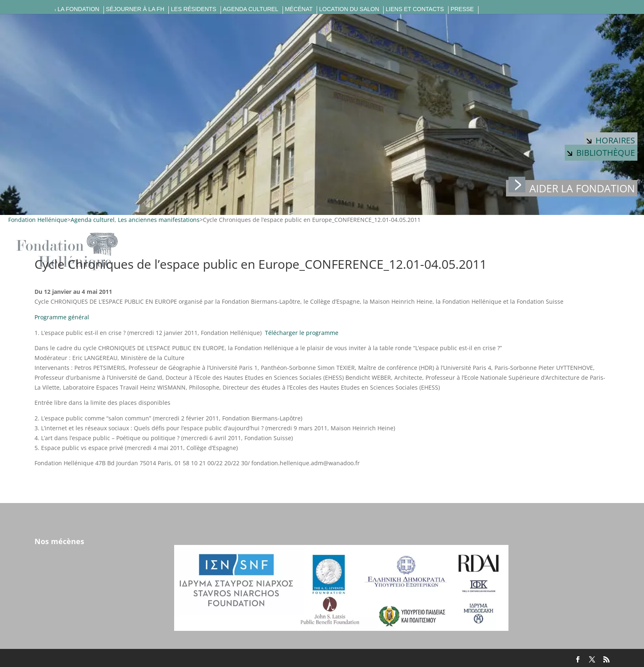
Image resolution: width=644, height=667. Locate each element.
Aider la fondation (572, 188)
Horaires (611, 140)
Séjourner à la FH (135, 9)
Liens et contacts (415, 9)
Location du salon (349, 9)
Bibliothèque (601, 153)
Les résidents (193, 9)
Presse (462, 9)
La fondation (78, 9)
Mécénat (299, 9)
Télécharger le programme (302, 333)
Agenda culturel (251, 9)
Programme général (62, 317)
